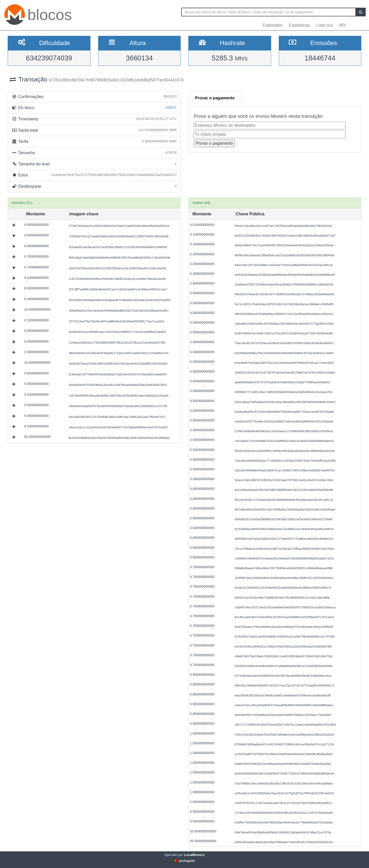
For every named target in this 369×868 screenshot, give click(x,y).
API (342, 25)
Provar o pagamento (215, 98)
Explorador (273, 25)
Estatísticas (299, 25)
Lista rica (324, 25)
